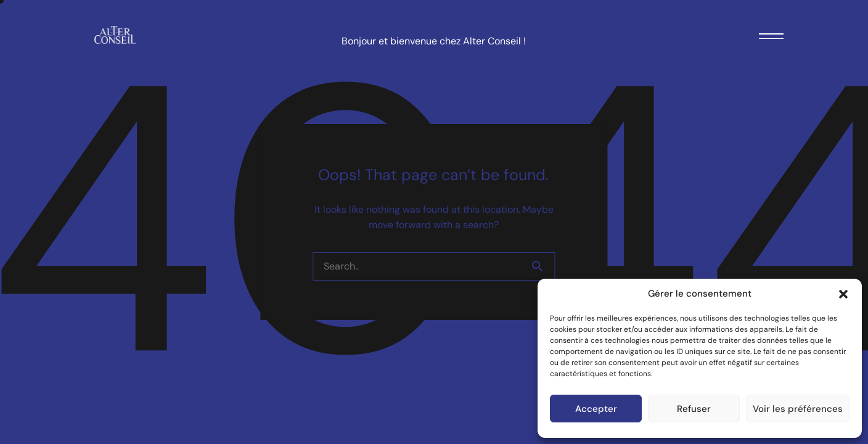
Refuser (694, 409)
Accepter (596, 409)
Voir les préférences (798, 409)
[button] (843, 294)
